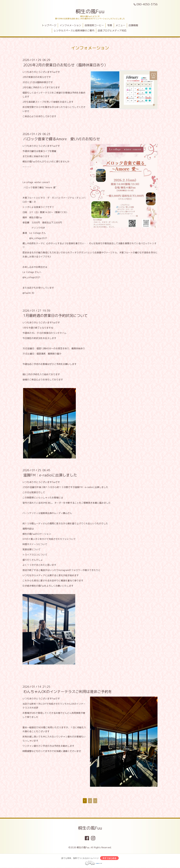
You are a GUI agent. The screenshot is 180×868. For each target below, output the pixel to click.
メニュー (120, 25)
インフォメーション (70, 25)
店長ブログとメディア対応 (112, 30)
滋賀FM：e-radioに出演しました (50, 475)
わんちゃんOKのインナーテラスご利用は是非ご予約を (68, 692)
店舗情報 (133, 25)
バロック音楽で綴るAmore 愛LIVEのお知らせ (62, 139)
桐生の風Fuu (90, 11)
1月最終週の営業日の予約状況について (55, 315)
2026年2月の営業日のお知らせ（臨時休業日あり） (65, 65)
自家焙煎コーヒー (94, 25)
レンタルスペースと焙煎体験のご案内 (74, 30)
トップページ (49, 25)
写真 (110, 25)
